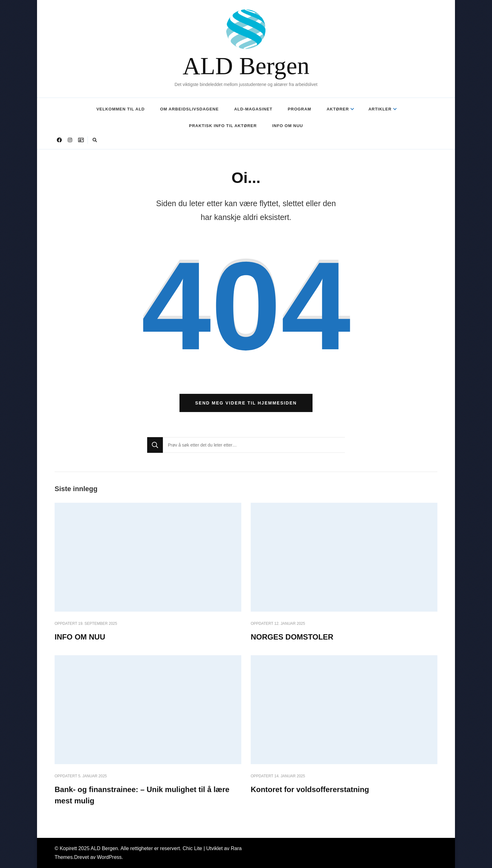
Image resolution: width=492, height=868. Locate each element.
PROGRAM (299, 109)
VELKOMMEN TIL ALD (120, 109)
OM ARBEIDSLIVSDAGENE (189, 109)
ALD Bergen (246, 65)
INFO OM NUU (287, 126)
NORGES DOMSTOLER (292, 637)
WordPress (109, 857)
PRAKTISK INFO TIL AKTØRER (223, 126)
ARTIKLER (380, 109)
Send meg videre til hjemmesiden (246, 403)
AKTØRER (338, 109)
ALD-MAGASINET (253, 109)
